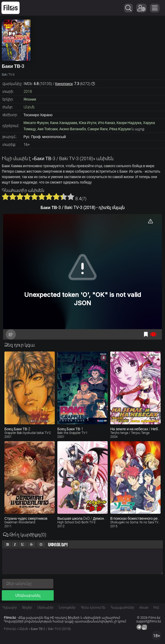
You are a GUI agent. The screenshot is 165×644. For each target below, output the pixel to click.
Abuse (144, 608)
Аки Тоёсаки (47, 129)
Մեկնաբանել (28, 595)
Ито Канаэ (106, 123)
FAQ (156, 608)
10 (71, 197)
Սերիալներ (45, 608)
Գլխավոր (10, 608)
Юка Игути (88, 123)
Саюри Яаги (98, 129)
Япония (30, 99)
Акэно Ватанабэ (73, 129)
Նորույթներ (67, 608)
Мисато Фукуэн (36, 123)
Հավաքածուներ (122, 608)
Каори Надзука (129, 123)
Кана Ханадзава (64, 123)
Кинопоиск (64, 84)
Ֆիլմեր (27, 608)
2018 (28, 92)
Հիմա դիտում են (93, 608)
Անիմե (29, 107)
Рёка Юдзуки (120, 129)
